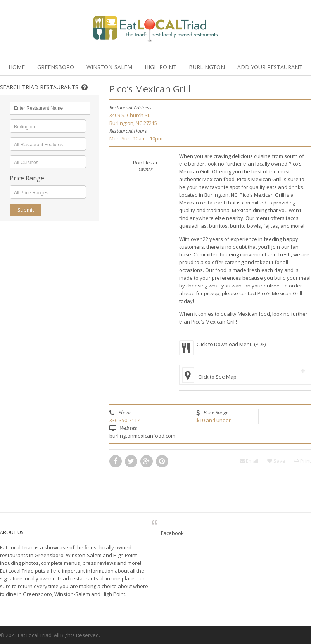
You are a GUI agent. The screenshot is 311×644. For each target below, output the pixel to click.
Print (303, 461)
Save (276, 461)
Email (249, 461)
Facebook (172, 533)
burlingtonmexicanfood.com (142, 436)
